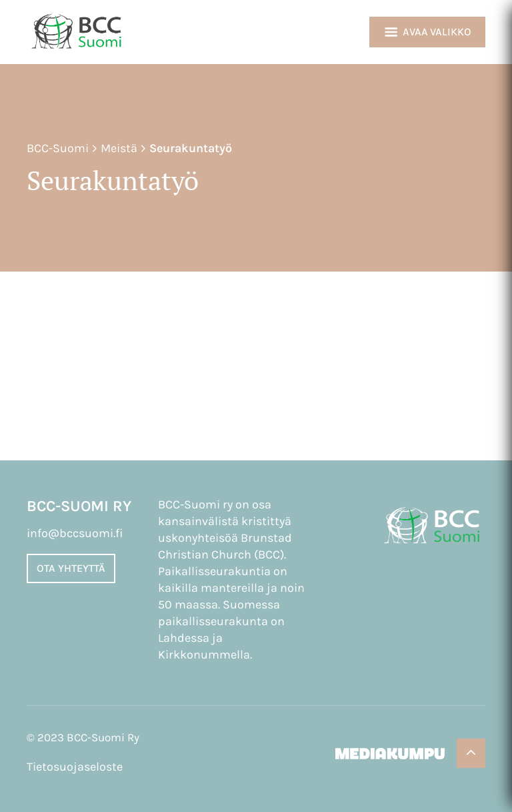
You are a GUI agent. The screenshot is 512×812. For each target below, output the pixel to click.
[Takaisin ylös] (471, 753)
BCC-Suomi (58, 148)
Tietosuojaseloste (75, 767)
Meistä (119, 148)
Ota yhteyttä (71, 568)
